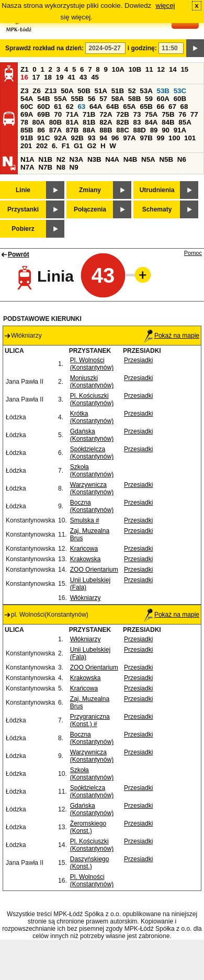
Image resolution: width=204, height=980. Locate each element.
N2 (61, 159)
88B (106, 130)
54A (27, 99)
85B (27, 130)
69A (27, 114)
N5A (148, 159)
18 (48, 77)
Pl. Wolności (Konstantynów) (92, 364)
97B (146, 138)
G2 (92, 146)
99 (161, 138)
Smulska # (85, 520)
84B (168, 122)
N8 (61, 167)
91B (27, 138)
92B (77, 138)
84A (151, 122)
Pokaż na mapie (172, 336)
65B (146, 107)
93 (92, 138)
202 (42, 146)
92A (60, 138)
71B (89, 114)
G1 (78, 146)
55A (60, 99)
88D (139, 130)
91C (43, 138)
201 (26, 146)
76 (182, 114)
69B (43, 114)
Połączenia (90, 209)
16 (24, 77)
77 (194, 114)
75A (151, 114)
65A (129, 107)
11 (149, 69)
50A (67, 91)
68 (184, 107)
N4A (112, 159)
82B (122, 122)
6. (55, 146)
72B (122, 114)
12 (161, 69)
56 (92, 99)
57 (103, 99)
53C (180, 91)
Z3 (25, 91)
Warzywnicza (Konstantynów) (92, 488)
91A (180, 130)
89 (154, 130)
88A (89, 130)
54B (43, 99)
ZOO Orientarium (94, 570)
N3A (77, 159)
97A (129, 138)
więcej (166, 5)
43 (83, 77)
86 (41, 130)
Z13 (51, 91)
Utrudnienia (157, 190)
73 (137, 114)
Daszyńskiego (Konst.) (90, 863)
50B (84, 91)
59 (149, 99)
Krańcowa (84, 549)
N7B (45, 167)
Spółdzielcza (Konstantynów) (92, 453)
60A (163, 99)
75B (168, 114)
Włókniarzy (86, 598)
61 (58, 107)
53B (163, 91)
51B (118, 91)
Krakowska (86, 559)
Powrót (19, 254)
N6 (182, 159)
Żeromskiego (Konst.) (88, 827)
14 (173, 69)
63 (81, 107)
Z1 (25, 69)
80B (55, 122)
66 (161, 107)
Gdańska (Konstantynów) (92, 435)
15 (184, 69)
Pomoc (193, 253)
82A (106, 122)
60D (43, 107)
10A (118, 69)
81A (72, 122)
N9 (74, 167)
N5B (166, 159)
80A (39, 122)
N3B (94, 159)
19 (60, 77)
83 (137, 122)
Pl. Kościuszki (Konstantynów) (92, 399)
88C (122, 130)
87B (72, 130)
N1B (45, 159)
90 (166, 130)
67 (172, 107)
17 (36, 77)
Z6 (37, 91)
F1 (66, 146)
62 (70, 107)
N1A (27, 159)
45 (95, 77)
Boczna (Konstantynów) (92, 506)
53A (146, 91)
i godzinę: (142, 48)
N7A (27, 167)
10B (135, 69)
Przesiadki (138, 360)
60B (180, 99)
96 (115, 138)
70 (58, 114)
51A (101, 91)
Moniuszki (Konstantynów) (92, 382)
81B (89, 122)
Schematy (157, 209)
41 (71, 77)
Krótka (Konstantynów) (92, 417)
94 (103, 138)
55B (77, 99)
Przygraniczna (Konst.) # (90, 720)
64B (112, 107)
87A (55, 130)
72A (106, 114)
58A (118, 99)
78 (24, 122)
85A (185, 122)
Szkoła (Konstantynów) (92, 471)
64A (96, 107)
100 (174, 138)
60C (27, 107)
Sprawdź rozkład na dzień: (44, 48)
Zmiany (90, 190)
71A (72, 114)
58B (134, 99)
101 (190, 138)
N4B (131, 159)
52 (132, 91)
